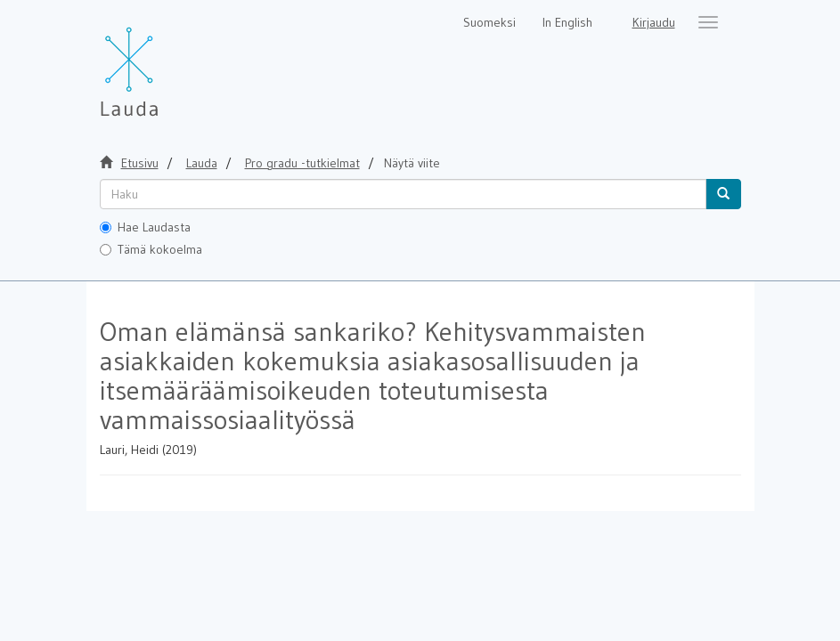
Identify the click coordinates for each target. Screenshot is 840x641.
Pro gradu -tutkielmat (302, 163)
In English (567, 22)
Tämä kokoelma (151, 249)
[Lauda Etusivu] (167, 62)
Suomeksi (489, 22)
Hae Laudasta (145, 227)
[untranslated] (403, 194)
